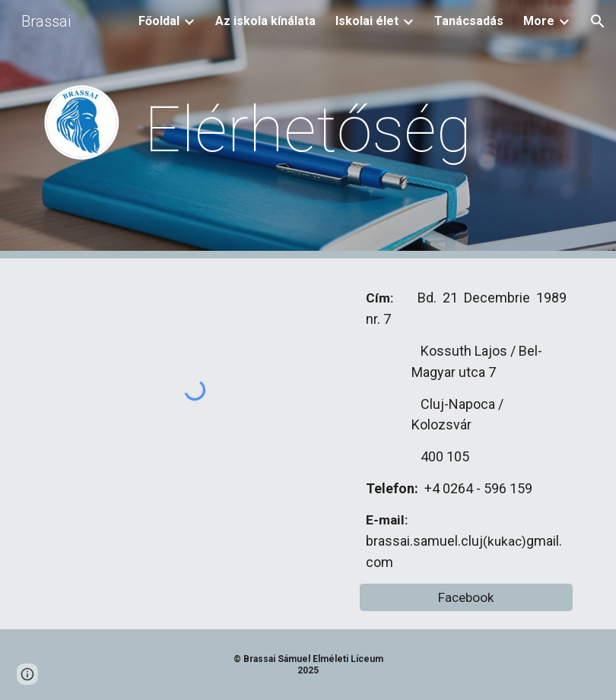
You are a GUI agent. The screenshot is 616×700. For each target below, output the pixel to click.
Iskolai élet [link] (367, 21)
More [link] (539, 21)
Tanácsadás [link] (469, 21)
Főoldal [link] (159, 21)
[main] (308, 130)
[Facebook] (466, 597)
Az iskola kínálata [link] (265, 21)
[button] (598, 21)
